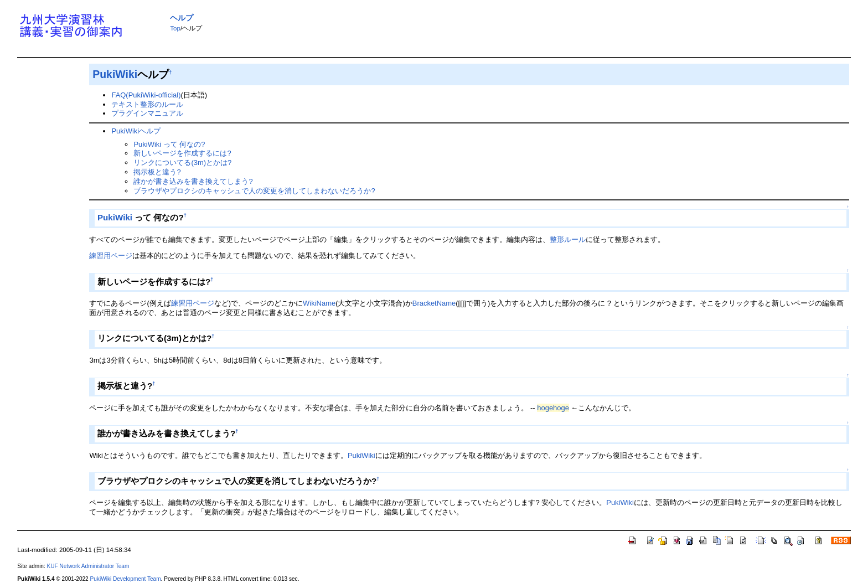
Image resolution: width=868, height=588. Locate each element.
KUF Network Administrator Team (88, 566)
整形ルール (568, 239)
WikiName (319, 303)
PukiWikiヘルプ (136, 131)
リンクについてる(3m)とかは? (182, 163)
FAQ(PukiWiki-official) (146, 95)
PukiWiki (115, 74)
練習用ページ (111, 256)
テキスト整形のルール (147, 104)
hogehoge (553, 408)
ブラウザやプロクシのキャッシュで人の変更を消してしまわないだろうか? (254, 191)
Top (175, 28)
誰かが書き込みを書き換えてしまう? (193, 181)
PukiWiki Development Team (126, 579)
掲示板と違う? (157, 172)
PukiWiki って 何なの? (169, 144)
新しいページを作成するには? (182, 153)
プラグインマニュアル (147, 113)
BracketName (434, 303)
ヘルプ (182, 18)
